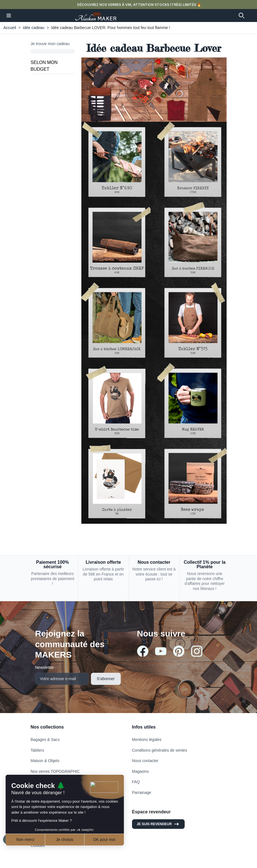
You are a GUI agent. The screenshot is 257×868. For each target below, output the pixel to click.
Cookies (38, 845)
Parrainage (142, 792)
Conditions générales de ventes (160, 750)
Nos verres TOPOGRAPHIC (55, 771)
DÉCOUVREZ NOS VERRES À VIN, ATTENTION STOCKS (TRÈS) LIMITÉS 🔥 (139, 5)
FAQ (136, 782)
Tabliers (37, 750)
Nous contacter (145, 761)
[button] (9, 15)
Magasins (140, 771)
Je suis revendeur (158, 824)
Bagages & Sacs (45, 740)
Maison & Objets (45, 761)
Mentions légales (147, 740)
